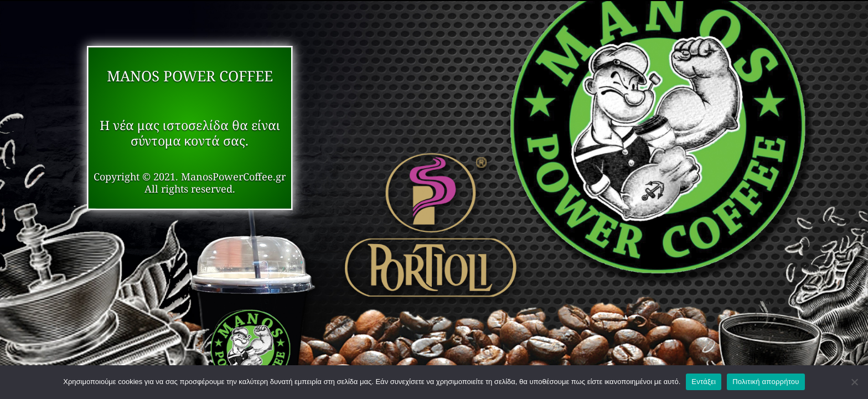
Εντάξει (704, 382)
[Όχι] (854, 382)
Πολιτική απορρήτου (766, 382)
